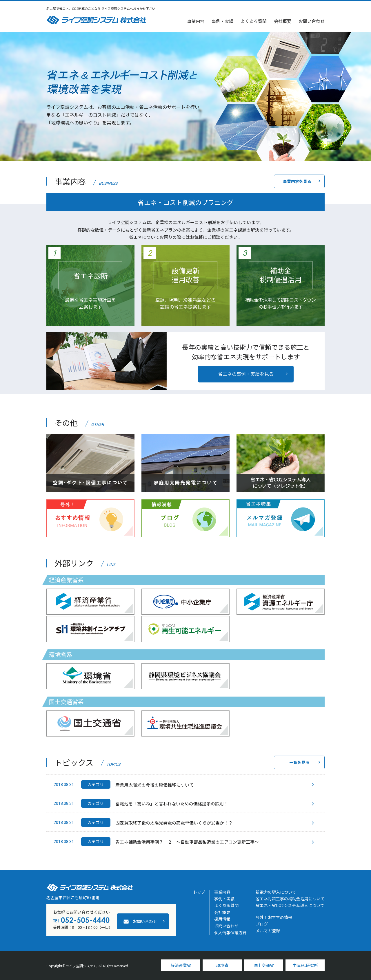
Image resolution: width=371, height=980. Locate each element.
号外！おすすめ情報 (274, 917)
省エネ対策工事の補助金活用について (290, 899)
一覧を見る (299, 762)
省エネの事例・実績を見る (246, 374)
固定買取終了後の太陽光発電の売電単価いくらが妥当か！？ (174, 823)
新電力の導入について (276, 892)
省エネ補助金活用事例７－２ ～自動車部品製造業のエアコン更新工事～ (187, 842)
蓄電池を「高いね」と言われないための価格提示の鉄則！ (172, 804)
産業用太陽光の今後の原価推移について (154, 785)
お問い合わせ (312, 21)
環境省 (222, 965)
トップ (199, 892)
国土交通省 (264, 965)
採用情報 (222, 919)
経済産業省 (181, 965)
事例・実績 (222, 21)
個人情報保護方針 (230, 933)
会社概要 (283, 21)
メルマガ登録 (268, 930)
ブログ (262, 924)
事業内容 (196, 21)
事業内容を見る (297, 181)
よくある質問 (254, 21)
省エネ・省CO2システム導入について (290, 905)
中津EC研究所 (305, 965)
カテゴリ (96, 784)
